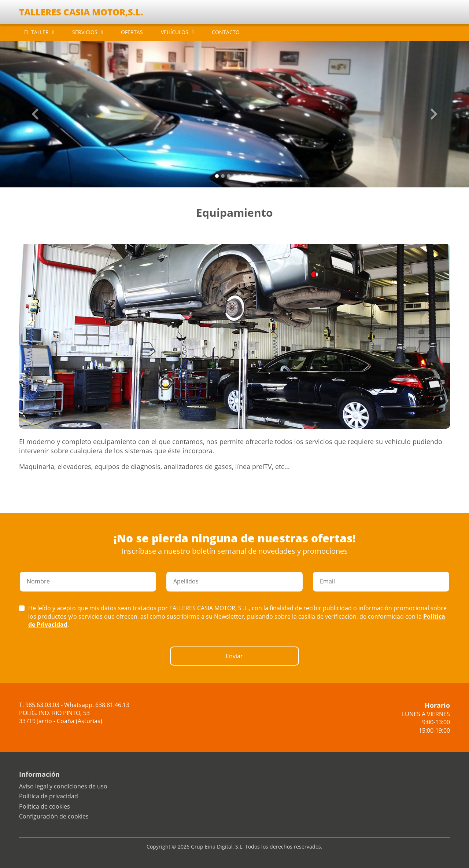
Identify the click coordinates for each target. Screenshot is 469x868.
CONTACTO (226, 32)
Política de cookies (45, 806)
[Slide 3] (234, 176)
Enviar (234, 656)
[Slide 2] (229, 176)
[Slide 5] (246, 176)
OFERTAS (132, 32)
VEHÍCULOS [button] (175, 32)
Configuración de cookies (54, 816)
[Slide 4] (240, 176)
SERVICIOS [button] (85, 32)
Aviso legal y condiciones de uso (63, 786)
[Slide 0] (217, 176)
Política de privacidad (49, 796)
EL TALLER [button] (36, 32)
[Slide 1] (223, 176)
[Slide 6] (252, 176)
